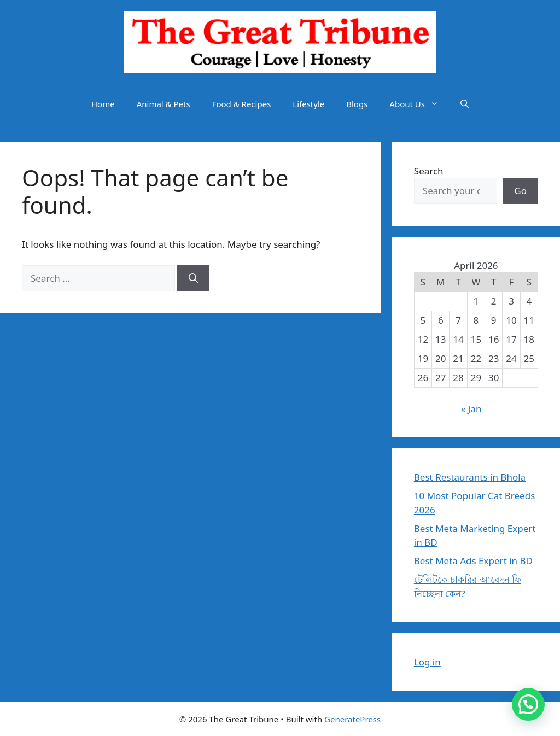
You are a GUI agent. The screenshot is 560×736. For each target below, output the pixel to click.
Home (103, 104)
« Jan (471, 409)
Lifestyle (308, 104)
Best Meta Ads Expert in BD (473, 561)
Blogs (357, 104)
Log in (427, 662)
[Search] (193, 278)
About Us (419, 104)
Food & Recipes (242, 104)
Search (429, 171)
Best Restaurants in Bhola (470, 477)
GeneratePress (352, 719)
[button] (465, 104)
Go (520, 191)
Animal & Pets (164, 104)
